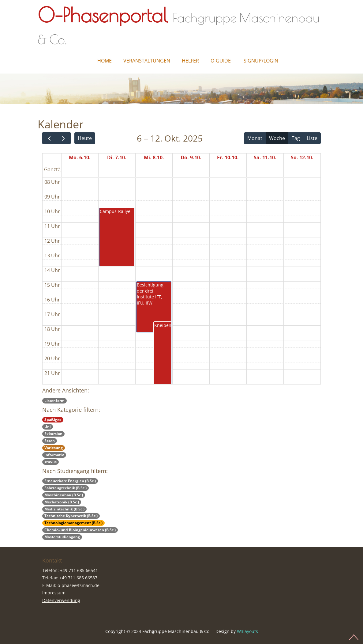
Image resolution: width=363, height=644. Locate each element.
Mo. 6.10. (80, 157)
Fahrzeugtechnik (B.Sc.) (65, 488)
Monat (255, 138)
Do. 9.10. (191, 157)
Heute (85, 138)
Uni (48, 427)
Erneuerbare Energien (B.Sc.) (70, 481)
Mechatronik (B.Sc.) (62, 502)
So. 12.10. (302, 157)
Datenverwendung (61, 600)
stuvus (51, 462)
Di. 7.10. (117, 157)
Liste (312, 138)
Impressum (54, 593)
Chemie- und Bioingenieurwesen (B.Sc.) (80, 530)
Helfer (190, 61)
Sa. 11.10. (265, 157)
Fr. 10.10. (228, 157)
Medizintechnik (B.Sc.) (64, 509)
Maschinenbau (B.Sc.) (64, 495)
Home (105, 61)
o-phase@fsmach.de (79, 585)
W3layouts (247, 631)
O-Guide (221, 61)
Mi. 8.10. (154, 157)
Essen (50, 441)
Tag (296, 138)
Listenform (54, 401)
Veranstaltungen (147, 61)
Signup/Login (261, 61)
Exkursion (53, 434)
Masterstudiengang (62, 537)
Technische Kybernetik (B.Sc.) (71, 516)
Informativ (54, 455)
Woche (277, 138)
